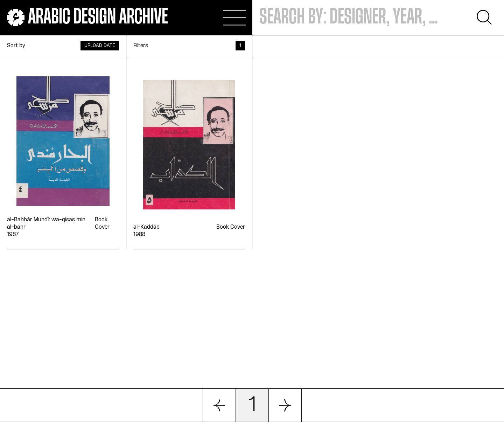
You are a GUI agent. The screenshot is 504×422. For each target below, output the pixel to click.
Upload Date (100, 46)
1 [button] (252, 405)
